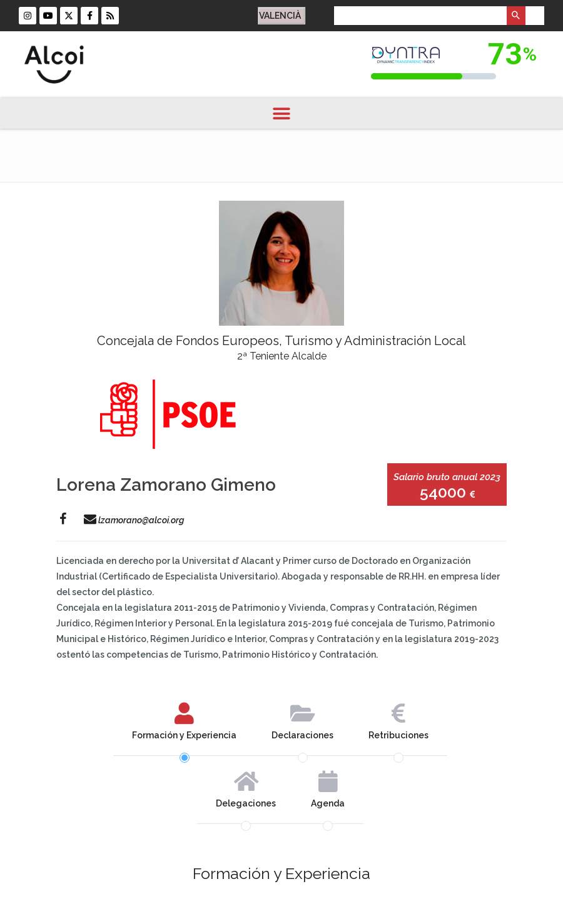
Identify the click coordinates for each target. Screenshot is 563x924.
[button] (282, 113)
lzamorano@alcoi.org (134, 520)
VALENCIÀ (280, 16)
